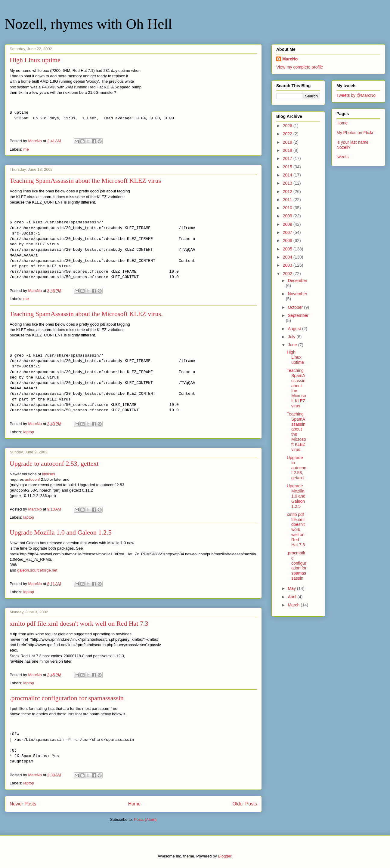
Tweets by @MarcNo (356, 95)
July (292, 337)
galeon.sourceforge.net (37, 570)
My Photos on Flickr (355, 133)
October (296, 307)
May (292, 588)
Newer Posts (23, 804)
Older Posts (245, 804)
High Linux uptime (35, 60)
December (297, 281)
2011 (288, 200)
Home (135, 804)
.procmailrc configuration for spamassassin (67, 698)
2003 (288, 265)
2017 (288, 158)
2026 (288, 126)
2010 (288, 208)
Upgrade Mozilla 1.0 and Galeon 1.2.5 (60, 532)
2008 (288, 224)
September (298, 315)
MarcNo (290, 59)
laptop (29, 432)
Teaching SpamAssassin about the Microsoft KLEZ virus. (86, 314)
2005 (288, 249)
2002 (288, 274)
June (293, 345)
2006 (288, 241)
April (292, 597)
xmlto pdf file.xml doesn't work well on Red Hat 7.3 (79, 623)
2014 (288, 175)
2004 (288, 257)
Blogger (224, 856)
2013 (288, 183)
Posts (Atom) (145, 819)
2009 (288, 216)
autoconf (32, 479)
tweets (342, 157)
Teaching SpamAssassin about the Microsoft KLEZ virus (85, 181)
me (26, 149)
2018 (288, 150)
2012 (288, 192)
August (295, 329)
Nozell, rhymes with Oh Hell (88, 24)
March (294, 605)
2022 (288, 134)
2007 (288, 232)
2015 (288, 167)
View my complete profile (300, 67)
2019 (288, 142)
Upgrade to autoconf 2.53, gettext (54, 463)
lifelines (49, 474)
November (297, 294)
